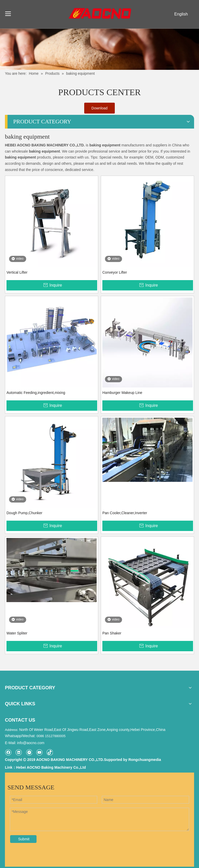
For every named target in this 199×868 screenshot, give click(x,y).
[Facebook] (8, 752)
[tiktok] (50, 752)
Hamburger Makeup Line (122, 393)
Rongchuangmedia (145, 760)
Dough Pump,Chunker (24, 513)
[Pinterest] (29, 752)
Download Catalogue (99, 110)
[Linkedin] (19, 752)
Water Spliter (17, 633)
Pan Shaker (112, 633)
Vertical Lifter (17, 272)
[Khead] (99, 49)
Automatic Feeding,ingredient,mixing (36, 393)
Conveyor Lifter (115, 272)
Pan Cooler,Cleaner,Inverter (125, 513)
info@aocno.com (31, 743)
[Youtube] (39, 752)
